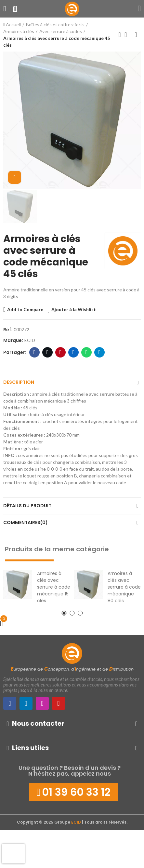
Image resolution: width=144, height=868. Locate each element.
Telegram (100, 352)
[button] (64, 613)
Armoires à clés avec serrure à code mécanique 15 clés (54, 587)
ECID (30, 340)
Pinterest (61, 352)
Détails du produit (27, 506)
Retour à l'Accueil (128, 35)
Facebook (35, 352)
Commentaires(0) (26, 522)
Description (19, 382)
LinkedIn (74, 352)
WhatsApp (87, 352)
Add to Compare (25, 309)
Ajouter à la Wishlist (74, 309)
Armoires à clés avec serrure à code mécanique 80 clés (124, 587)
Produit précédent (120, 35)
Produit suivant (136, 35)
